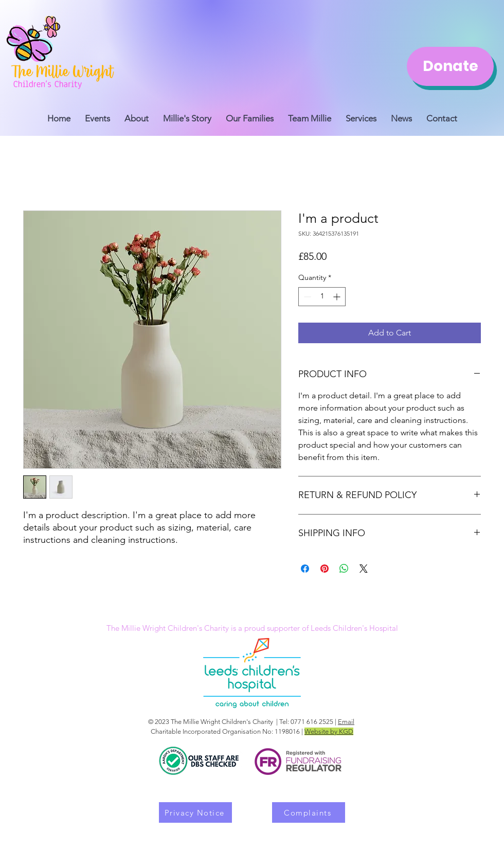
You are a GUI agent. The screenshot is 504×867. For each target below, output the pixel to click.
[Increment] (338, 297)
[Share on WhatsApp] (344, 569)
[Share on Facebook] (305, 569)
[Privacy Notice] (195, 812)
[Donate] (450, 66)
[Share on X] (364, 569)
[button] (310, 114)
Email (346, 722)
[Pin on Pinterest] (325, 569)
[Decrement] (306, 297)
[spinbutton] (322, 297)
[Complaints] (309, 812)
